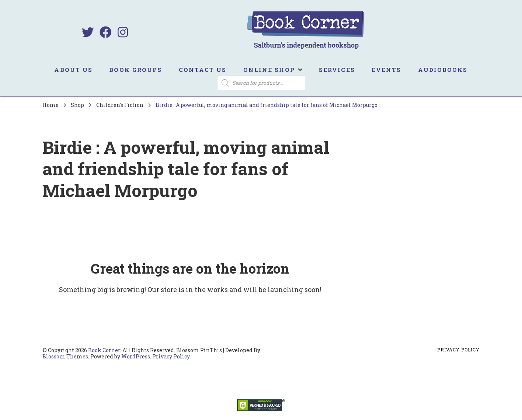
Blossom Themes (65, 356)
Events (387, 70)
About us (73, 70)
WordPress (136, 356)
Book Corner (104, 350)
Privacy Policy (171, 356)
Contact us (203, 70)
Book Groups (135, 70)
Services (337, 70)
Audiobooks (443, 70)
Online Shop (269, 70)
